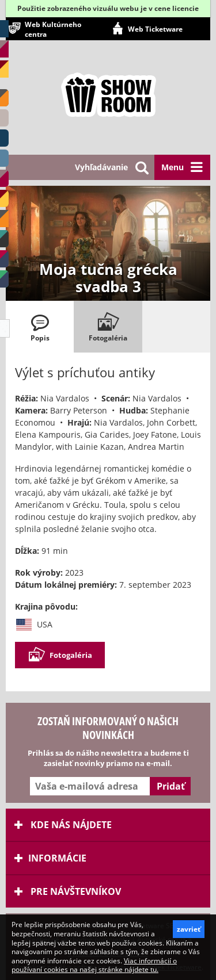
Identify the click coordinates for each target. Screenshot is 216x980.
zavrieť (189, 929)
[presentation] (40, 327)
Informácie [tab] (50, 858)
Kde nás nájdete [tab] (63, 825)
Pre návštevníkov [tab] (68, 891)
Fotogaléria (60, 655)
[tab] (40, 327)
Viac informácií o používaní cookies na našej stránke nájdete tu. (94, 965)
